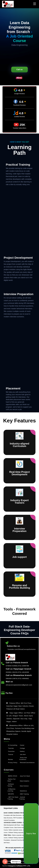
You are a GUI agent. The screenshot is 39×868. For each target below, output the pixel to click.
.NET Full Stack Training (13, 798)
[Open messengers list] (5, 862)
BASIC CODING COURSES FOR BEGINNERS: (17, 813)
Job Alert (23, 755)
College (22, 748)
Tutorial (11, 755)
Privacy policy (13, 763)
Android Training (22, 798)
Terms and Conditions (23, 759)
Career (22, 745)
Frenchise (11, 751)
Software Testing (11, 785)
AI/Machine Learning (11, 790)
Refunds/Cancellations (27, 763)
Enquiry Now (31, 833)
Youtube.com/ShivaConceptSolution (22, 649)
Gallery (22, 751)
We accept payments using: (16, 848)
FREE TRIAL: (8, 835)
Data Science (24, 786)
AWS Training (24, 794)
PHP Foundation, (18, 818)
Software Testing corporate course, (18, 833)
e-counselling (13, 745)
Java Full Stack (25, 776)
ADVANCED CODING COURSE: (13, 823)
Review (10, 759)
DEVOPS (11, 794)
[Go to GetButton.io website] (5, 866)
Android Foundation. (9, 820)
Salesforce (23, 791)
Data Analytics (25, 781)
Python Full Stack (11, 780)
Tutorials (11, 748)
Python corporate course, (15, 830)
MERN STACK (13, 776)
